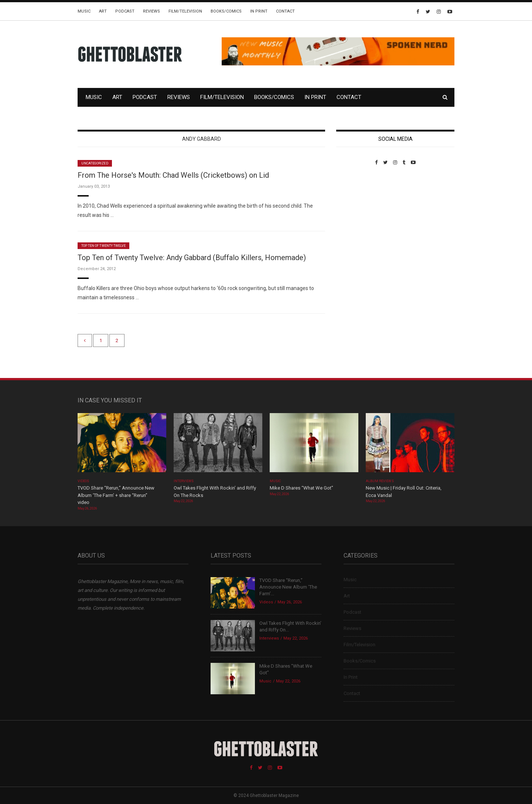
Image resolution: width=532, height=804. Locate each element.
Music (84, 11)
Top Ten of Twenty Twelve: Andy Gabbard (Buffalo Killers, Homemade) (192, 258)
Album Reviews (380, 481)
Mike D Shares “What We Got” (301, 488)
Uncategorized (95, 163)
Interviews (184, 481)
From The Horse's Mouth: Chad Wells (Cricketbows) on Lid (173, 175)
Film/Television (185, 11)
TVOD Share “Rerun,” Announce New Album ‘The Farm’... (288, 587)
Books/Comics (226, 11)
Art (103, 11)
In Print (259, 11)
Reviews (151, 11)
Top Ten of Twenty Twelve (103, 246)
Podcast (125, 11)
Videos (83, 481)
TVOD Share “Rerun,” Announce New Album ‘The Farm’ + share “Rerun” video (116, 495)
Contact (285, 11)
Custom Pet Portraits (358, 216)
